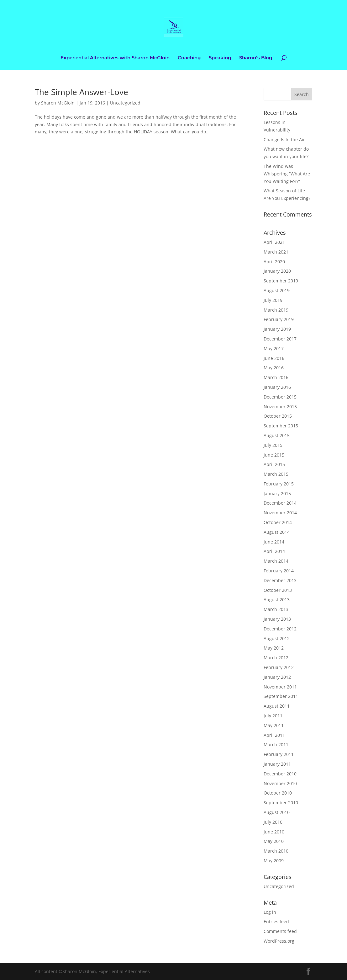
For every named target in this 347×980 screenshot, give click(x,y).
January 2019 (277, 329)
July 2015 (273, 445)
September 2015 (281, 426)
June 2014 (274, 542)
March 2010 (276, 851)
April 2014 (274, 551)
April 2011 (274, 735)
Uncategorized (125, 103)
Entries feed (276, 921)
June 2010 (274, 832)
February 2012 (279, 667)
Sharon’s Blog (256, 58)
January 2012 (277, 677)
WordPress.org (279, 941)
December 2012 (280, 629)
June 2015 (274, 455)
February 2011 (279, 754)
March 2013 (276, 609)
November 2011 (280, 687)
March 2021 (276, 252)
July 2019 (273, 300)
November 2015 (280, 407)
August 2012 (277, 638)
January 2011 (277, 764)
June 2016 (274, 358)
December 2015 (280, 397)
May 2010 (274, 841)
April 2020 (274, 262)
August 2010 (277, 812)
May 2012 (274, 648)
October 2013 (278, 590)
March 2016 (276, 377)
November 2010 (280, 783)
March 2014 (276, 561)
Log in (270, 912)
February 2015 (279, 484)
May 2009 (274, 861)
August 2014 (277, 532)
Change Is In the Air (284, 139)
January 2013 (277, 619)
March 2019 (276, 310)
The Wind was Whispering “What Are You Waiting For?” (287, 174)
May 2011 (274, 725)
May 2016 (274, 368)
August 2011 (277, 706)
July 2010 (273, 822)
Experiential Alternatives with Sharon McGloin (115, 58)
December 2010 (280, 774)
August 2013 (277, 600)
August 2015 (277, 435)
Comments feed (280, 931)
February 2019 (279, 319)
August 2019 (277, 290)
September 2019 (281, 281)
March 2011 (276, 744)
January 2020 (277, 271)
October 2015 (278, 416)
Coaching (189, 58)
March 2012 (276, 658)
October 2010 (278, 793)
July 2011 (273, 716)
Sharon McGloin (58, 103)
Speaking (220, 58)
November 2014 (280, 513)
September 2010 (281, 803)
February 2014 (279, 571)
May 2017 (274, 348)
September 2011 (281, 696)
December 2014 (280, 503)
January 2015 (277, 493)
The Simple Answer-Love (81, 92)
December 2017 (280, 339)
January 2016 (277, 387)
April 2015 (274, 464)
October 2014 (278, 522)
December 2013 (280, 580)
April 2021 (274, 242)
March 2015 (276, 474)
